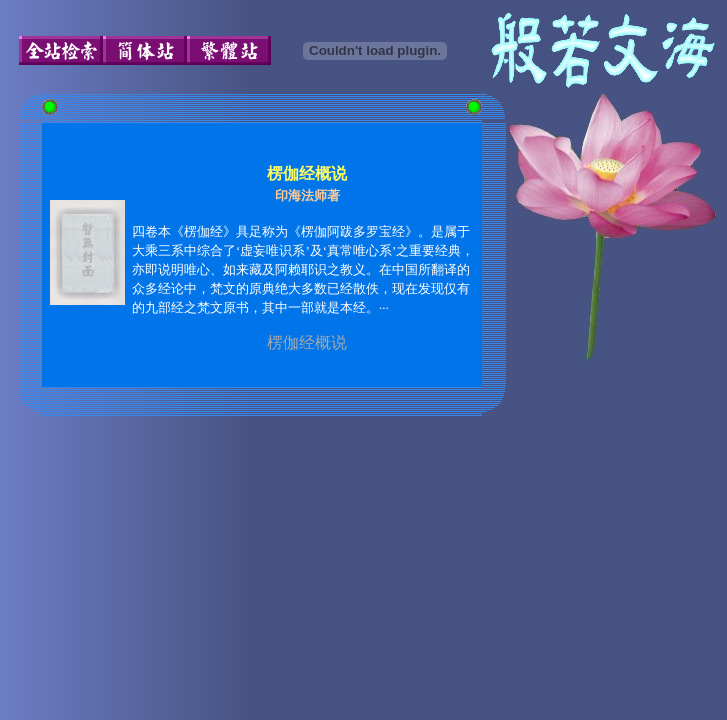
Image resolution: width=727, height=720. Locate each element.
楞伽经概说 (307, 342)
